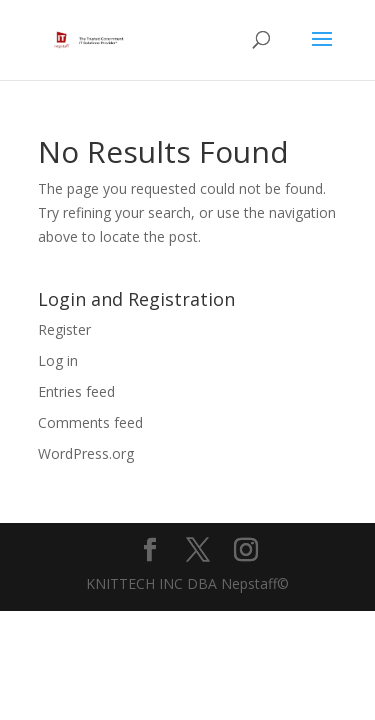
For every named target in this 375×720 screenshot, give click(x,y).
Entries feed (76, 391)
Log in (58, 360)
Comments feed (90, 422)
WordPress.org (86, 453)
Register (64, 329)
